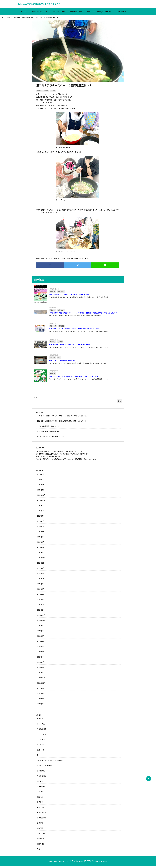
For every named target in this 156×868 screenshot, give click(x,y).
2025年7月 (41, 518)
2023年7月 (41, 643)
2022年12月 (42, 680)
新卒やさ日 (41, 809)
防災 (39, 851)
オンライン (41, 742)
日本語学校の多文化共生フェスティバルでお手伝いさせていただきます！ (62, 456)
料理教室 (40, 804)
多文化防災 (41, 773)
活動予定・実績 (76, 14)
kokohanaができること (39, 14)
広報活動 (40, 794)
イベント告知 (42, 736)
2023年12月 (42, 617)
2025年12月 (42, 492)
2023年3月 (41, 664)
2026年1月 (41, 487)
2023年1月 (41, 675)
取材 (39, 757)
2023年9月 (41, 633)
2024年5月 (41, 591)
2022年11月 (42, 685)
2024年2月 (41, 607)
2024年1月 (41, 612)
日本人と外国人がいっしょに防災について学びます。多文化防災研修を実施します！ (67, 461)
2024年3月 (41, 602)
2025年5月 (41, 529)
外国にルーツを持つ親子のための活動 (51, 762)
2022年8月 (41, 696)
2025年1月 (41, 549)
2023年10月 (42, 628)
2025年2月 (41, 544)
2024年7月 (41, 581)
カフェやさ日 (42, 747)
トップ (23, 14)
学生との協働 (42, 778)
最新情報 (40, 825)
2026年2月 (41, 482)
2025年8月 (41, 513)
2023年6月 (41, 649)
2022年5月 (41, 701)
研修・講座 (41, 836)
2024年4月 (41, 596)
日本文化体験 (42, 815)
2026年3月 (41, 476)
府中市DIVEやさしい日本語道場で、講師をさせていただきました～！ (74, 379)
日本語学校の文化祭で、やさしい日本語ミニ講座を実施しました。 (60, 454)
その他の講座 (42, 731)
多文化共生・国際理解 (22, 20)
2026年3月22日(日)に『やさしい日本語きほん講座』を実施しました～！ (64, 423)
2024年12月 (42, 555)
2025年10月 (42, 502)
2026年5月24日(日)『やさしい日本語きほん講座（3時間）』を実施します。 (65, 418)
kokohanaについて (59, 14)
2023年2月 (41, 669)
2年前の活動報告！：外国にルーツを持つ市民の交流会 (69, 297)
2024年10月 (42, 565)
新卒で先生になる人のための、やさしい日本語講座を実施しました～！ (75, 331)
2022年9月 (41, 690)
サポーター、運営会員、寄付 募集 (99, 14)
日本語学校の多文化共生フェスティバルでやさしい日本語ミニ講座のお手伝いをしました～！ (83, 315)
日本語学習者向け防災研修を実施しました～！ (54, 434)
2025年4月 (41, 534)
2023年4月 (41, 659)
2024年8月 (41, 576)
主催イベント (42, 752)
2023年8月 (41, 638)
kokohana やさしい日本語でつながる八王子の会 (43, 5)
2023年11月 (42, 623)
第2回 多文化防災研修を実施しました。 (51, 459)
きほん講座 (41, 721)
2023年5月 (41, 654)
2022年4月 (41, 706)
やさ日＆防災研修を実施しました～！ (51, 428)
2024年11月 (42, 560)
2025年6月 (41, 523)
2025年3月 (41, 539)
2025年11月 (42, 497)
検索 (36, 400)
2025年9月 (41, 508)
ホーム (4, 20)
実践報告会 (41, 783)
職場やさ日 (41, 841)
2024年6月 (41, 586)
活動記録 (10, 20)
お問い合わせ (121, 14)
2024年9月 (41, 570)
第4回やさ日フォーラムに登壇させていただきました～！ (70, 347)
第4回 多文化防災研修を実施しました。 (64, 363)
